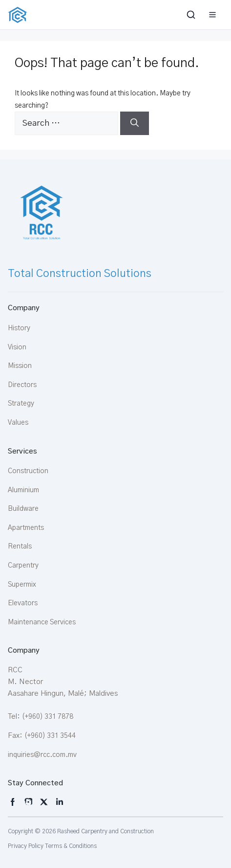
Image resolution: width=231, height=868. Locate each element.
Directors (22, 385)
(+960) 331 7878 (48, 717)
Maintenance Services (42, 622)
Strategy (21, 404)
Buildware (23, 509)
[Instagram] (13, 802)
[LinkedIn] (60, 802)
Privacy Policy (26, 846)
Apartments (26, 528)
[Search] (135, 123)
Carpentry (23, 566)
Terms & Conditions (71, 846)
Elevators (23, 603)
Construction (28, 471)
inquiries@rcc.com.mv (42, 755)
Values (18, 423)
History (19, 328)
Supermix (22, 585)
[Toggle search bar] (192, 15)
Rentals (20, 547)
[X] (44, 802)
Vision (17, 347)
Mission (20, 366)
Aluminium (23, 490)
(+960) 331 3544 (50, 736)
